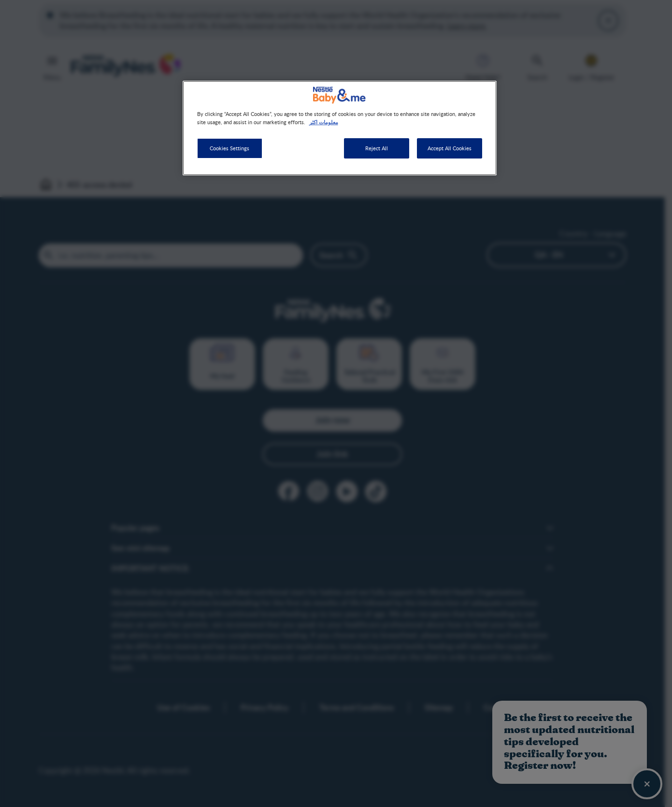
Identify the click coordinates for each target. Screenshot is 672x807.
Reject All (377, 148)
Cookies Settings (229, 148)
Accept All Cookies (450, 148)
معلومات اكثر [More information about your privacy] (324, 122)
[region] (340, 128)
